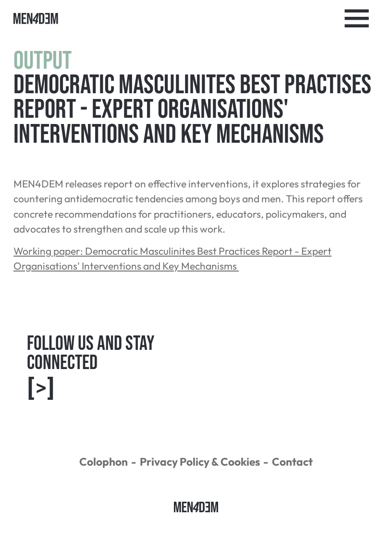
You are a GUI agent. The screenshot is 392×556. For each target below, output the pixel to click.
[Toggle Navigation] (357, 19)
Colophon (104, 462)
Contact (292, 462)
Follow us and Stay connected (91, 368)
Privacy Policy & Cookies (200, 462)
